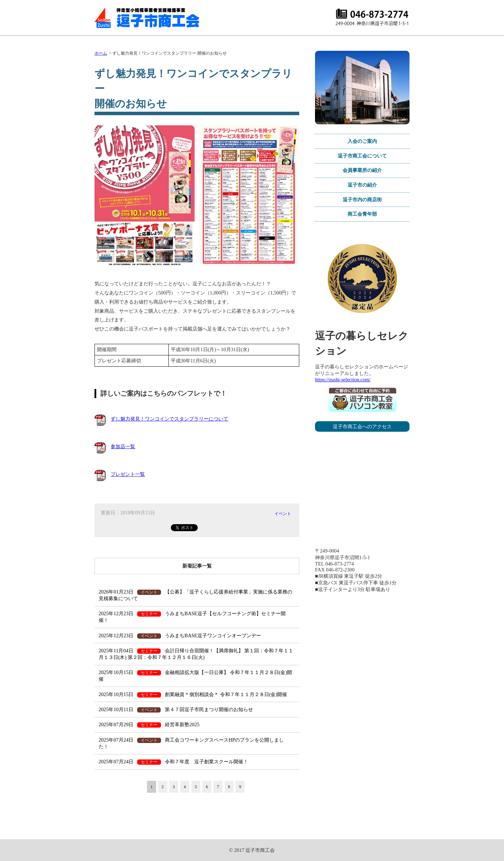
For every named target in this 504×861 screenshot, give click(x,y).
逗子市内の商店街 (362, 200)
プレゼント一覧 (128, 474)
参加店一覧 (123, 446)
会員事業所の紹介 (362, 170)
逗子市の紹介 (362, 185)
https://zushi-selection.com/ (343, 380)
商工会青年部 (362, 214)
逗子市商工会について (362, 156)
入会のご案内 (362, 141)
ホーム (101, 53)
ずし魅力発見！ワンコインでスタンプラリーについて (169, 419)
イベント (283, 514)
